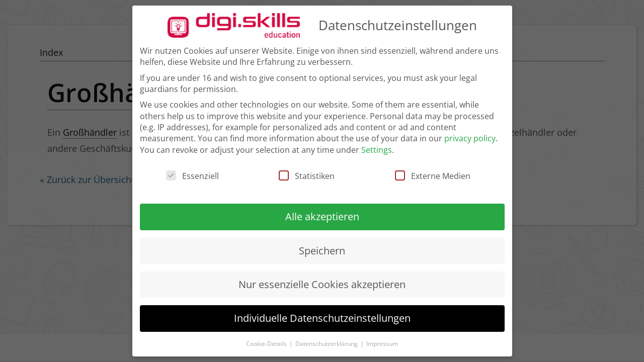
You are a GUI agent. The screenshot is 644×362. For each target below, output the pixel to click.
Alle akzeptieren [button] (322, 211)
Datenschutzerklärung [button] (327, 338)
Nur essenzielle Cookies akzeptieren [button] (322, 278)
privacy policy (470, 133)
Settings (377, 144)
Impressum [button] (382, 338)
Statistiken (307, 170)
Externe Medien (433, 170)
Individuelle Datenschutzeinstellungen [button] (322, 312)
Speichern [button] (322, 245)
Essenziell (192, 170)
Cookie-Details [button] (267, 338)
